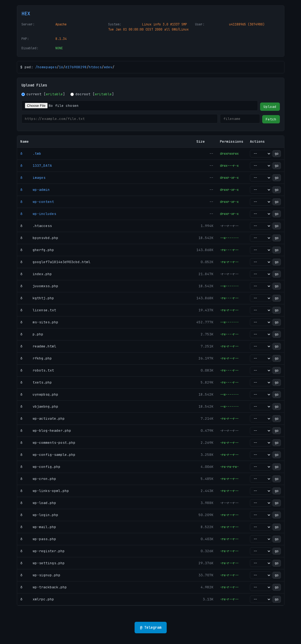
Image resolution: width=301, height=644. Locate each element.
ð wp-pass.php (38, 539)
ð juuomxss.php (39, 286)
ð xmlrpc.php (37, 599)
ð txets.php (36, 382)
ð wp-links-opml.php (45, 491)
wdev (108, 67)
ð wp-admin (35, 190)
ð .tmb (31, 154)
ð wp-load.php (38, 503)
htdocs (95, 67)
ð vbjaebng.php (39, 406)
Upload (270, 107)
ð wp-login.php (39, 515)
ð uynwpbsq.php (39, 394)
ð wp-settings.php (43, 563)
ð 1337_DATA (36, 166)
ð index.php (36, 274)
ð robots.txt (37, 370)
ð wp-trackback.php (44, 587)
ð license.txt (38, 310)
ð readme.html (38, 346)
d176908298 (76, 67)
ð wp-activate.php (43, 418)
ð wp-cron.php (38, 479)
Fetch (271, 119)
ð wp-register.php (43, 551)
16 (61, 67)
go (277, 154)
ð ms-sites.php (39, 322)
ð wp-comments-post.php (48, 443)
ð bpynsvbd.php (39, 238)
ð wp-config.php (40, 467)
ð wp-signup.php (40, 575)
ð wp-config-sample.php (48, 455)
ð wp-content (37, 202)
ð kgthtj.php (37, 298)
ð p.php (32, 334)
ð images (33, 178)
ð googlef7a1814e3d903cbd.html (55, 262)
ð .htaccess (36, 226)
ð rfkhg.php (36, 358)
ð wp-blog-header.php (46, 431)
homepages (47, 67)
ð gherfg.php (37, 250)
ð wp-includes (38, 214)
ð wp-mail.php (38, 527)
